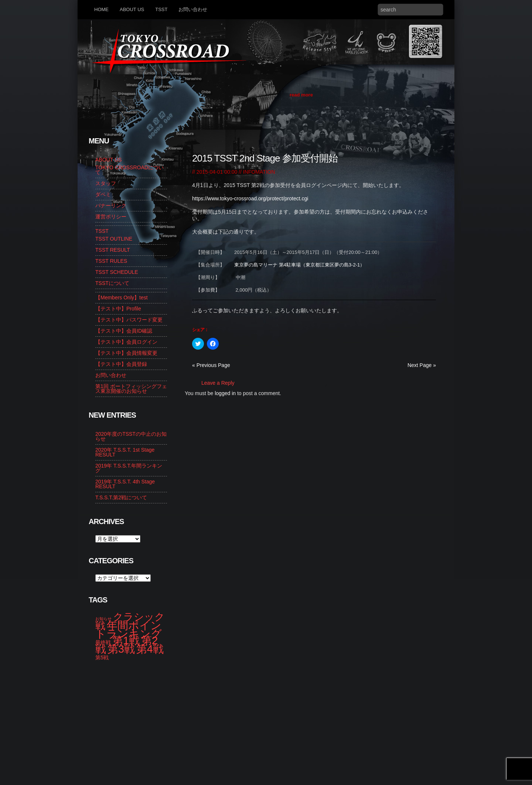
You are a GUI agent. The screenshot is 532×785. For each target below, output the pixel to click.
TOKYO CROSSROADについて (129, 170)
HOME (101, 9)
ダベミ (103, 194)
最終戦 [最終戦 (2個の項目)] (103, 642)
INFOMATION (259, 172)
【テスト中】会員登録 (121, 364)
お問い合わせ (193, 9)
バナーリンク (111, 205)
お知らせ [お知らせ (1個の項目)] (103, 619)
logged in (225, 393)
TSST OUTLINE (114, 239)
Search (436, 9)
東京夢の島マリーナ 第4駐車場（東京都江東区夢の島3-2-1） (299, 265)
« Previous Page (211, 365)
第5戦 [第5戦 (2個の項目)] (102, 657)
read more (301, 95)
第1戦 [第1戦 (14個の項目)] (126, 640)
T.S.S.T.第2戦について (121, 497)
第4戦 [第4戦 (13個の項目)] (150, 649)
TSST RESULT (113, 250)
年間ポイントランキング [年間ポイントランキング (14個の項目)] (129, 629)
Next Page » (422, 365)
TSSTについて (112, 283)
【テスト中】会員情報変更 (126, 353)
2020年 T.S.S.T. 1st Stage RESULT (125, 452)
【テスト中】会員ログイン (126, 342)
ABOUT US (132, 9)
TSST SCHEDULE (117, 272)
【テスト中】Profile (118, 309)
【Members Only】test (122, 298)
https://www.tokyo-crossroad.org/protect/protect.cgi (250, 198)
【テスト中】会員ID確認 (124, 331)
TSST (161, 9)
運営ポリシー (111, 217)
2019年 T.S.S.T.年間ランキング (129, 468)
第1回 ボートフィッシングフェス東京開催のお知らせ (131, 389)
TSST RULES (111, 261)
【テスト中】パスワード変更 (129, 320)
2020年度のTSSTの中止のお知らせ (131, 436)
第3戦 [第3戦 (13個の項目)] (121, 649)
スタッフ (106, 183)
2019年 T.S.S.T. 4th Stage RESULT (125, 484)
